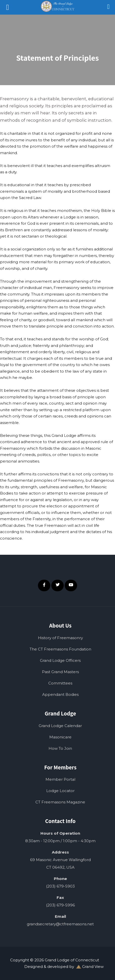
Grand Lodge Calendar (60, 726)
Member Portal (60, 779)
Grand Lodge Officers (60, 660)
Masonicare (60, 737)
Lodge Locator (60, 791)
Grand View (90, 967)
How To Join (60, 748)
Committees (60, 683)
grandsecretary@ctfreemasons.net (60, 924)
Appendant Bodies (60, 694)
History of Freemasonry (60, 638)
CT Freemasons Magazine (60, 802)
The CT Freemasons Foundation (60, 649)
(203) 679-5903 (60, 886)
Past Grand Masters (60, 672)
